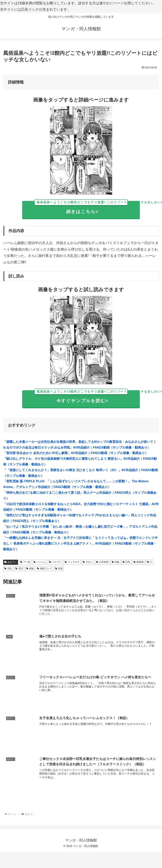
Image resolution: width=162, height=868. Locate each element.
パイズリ (55, 562)
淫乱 (8, 569)
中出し (88, 562)
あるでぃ (11, 562)
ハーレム (40, 562)
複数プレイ (44, 569)
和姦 (116, 562)
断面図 (139, 562)
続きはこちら (87, 207)
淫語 (19, 569)
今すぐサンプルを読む (87, 397)
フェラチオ (72, 562)
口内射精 (102, 562)
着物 (30, 569)
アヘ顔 (25, 562)
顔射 (59, 569)
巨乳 (126, 562)
